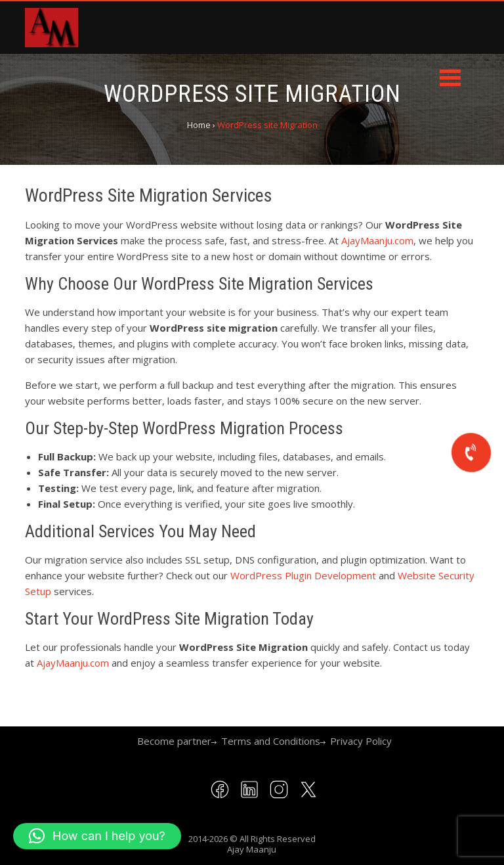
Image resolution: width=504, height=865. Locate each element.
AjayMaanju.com (377, 240)
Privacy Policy (361, 741)
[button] (97, 836)
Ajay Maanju (252, 849)
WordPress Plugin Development (303, 575)
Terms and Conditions (271, 741)
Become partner (174, 741)
